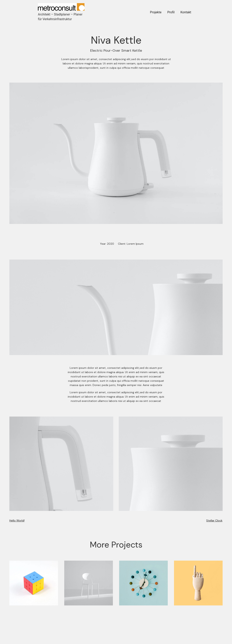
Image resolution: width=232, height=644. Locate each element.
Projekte (156, 12)
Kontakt (186, 12)
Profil (171, 12)
